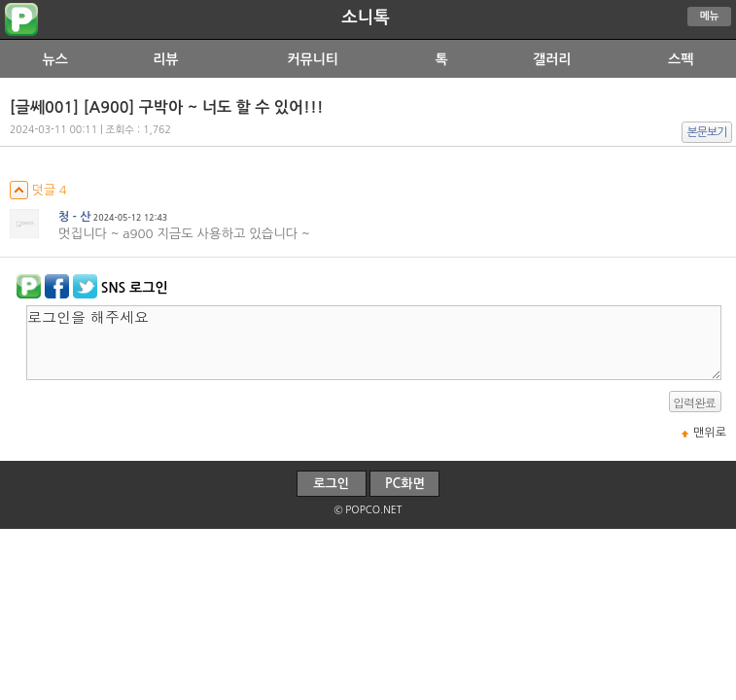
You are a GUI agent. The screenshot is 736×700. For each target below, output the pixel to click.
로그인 (331, 484)
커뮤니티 (313, 59)
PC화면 (405, 484)
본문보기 (707, 132)
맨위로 (710, 433)
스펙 (681, 59)
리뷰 (165, 59)
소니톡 (365, 17)
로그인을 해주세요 (374, 343)
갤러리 (552, 59)
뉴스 (55, 59)
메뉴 (710, 16)
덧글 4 (38, 190)
